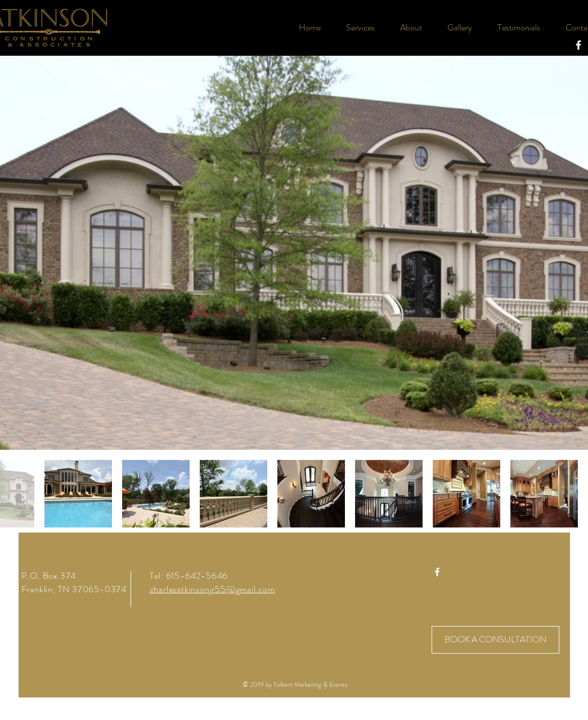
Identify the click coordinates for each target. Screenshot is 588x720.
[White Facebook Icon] (578, 45)
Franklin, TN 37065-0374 (74, 589)
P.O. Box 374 (49, 576)
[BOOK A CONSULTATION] (495, 640)
